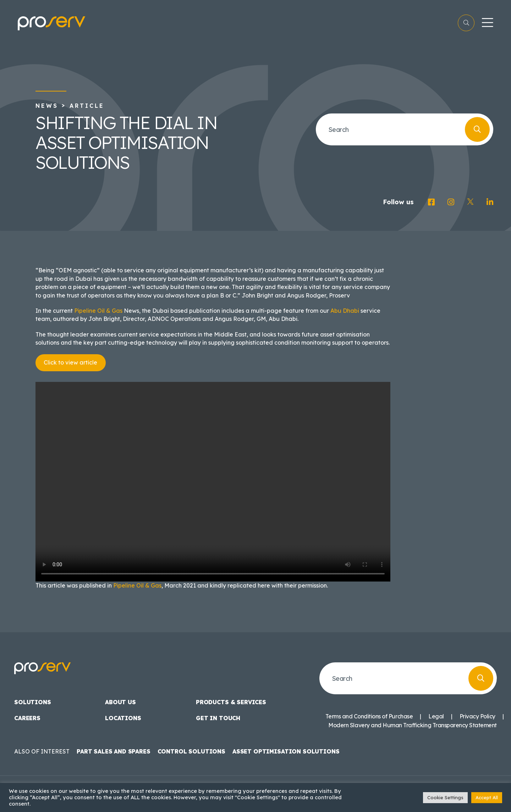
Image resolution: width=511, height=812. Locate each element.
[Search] (477, 129)
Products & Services (231, 702)
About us (120, 702)
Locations (123, 718)
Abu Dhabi (345, 311)
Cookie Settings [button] (445, 797)
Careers (27, 718)
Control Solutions (191, 751)
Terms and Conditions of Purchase (369, 716)
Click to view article (70, 362)
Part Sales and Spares (114, 751)
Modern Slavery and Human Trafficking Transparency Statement (413, 725)
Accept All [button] (487, 797)
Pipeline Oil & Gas (98, 311)
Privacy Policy (477, 716)
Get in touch (218, 718)
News (47, 106)
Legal (436, 716)
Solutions (33, 702)
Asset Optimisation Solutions (286, 751)
